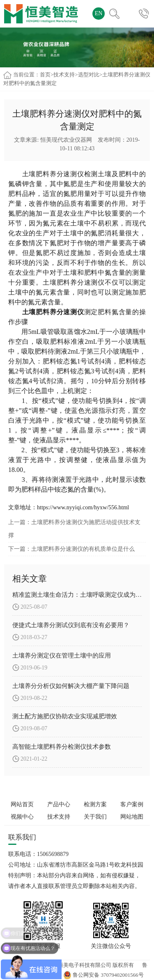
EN (99, 13)
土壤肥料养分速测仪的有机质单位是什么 (83, 549)
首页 (45, 75)
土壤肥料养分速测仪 (53, 174)
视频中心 (22, 817)
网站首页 (22, 804)
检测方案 (95, 804)
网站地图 (132, 817)
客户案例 (132, 804)
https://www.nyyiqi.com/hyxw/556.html (83, 507)
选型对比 (89, 75)
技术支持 (64, 75)
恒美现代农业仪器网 (66, 140)
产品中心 (59, 804)
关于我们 (95, 817)
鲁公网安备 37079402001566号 (103, 975)
